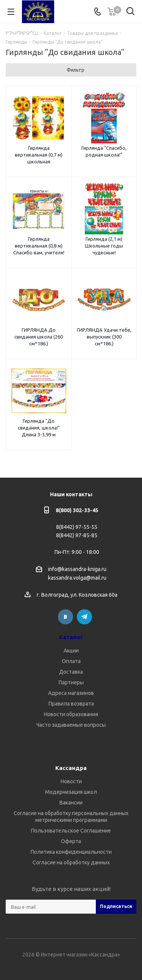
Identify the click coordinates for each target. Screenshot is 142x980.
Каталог (71, 637)
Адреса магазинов (71, 693)
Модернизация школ (71, 792)
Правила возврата (71, 704)
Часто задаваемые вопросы (71, 725)
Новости (71, 781)
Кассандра (71, 768)
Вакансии (71, 803)
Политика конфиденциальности (71, 852)
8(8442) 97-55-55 (77, 527)
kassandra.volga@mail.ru (77, 578)
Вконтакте (66, 617)
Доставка (71, 672)
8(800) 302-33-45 (77, 510)
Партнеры (71, 682)
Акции (71, 651)
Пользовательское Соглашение (71, 831)
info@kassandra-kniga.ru (77, 569)
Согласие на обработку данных (71, 862)
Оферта (71, 841)
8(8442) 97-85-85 (77, 535)
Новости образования (71, 714)
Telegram (84, 617)
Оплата (71, 661)
